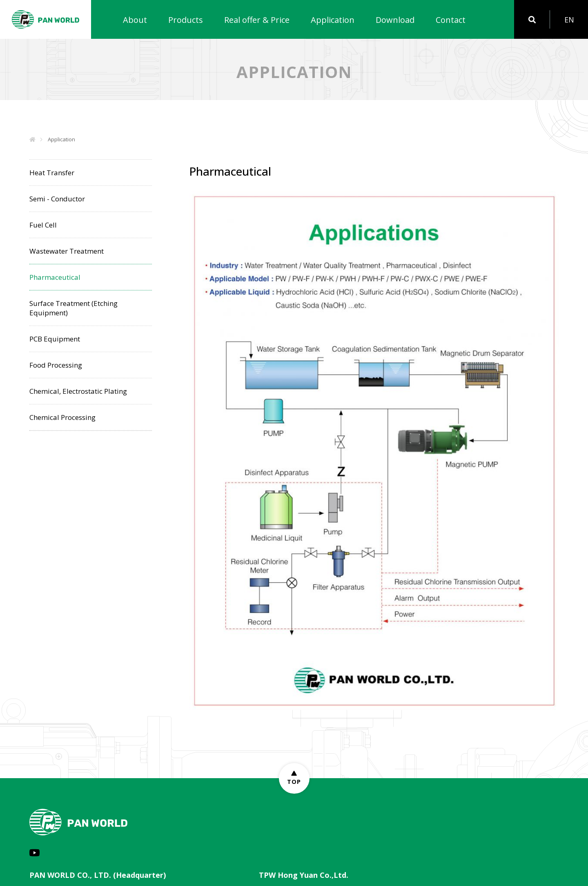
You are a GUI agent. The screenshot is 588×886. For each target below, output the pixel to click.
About (135, 20)
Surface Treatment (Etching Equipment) (73, 308)
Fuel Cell (43, 225)
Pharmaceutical (55, 277)
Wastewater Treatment (67, 251)
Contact (451, 20)
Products (186, 20)
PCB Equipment (55, 339)
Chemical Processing (62, 417)
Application (333, 20)
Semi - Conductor (57, 199)
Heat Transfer (52, 173)
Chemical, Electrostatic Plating (78, 391)
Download (395, 20)
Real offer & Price (257, 20)
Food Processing (56, 365)
